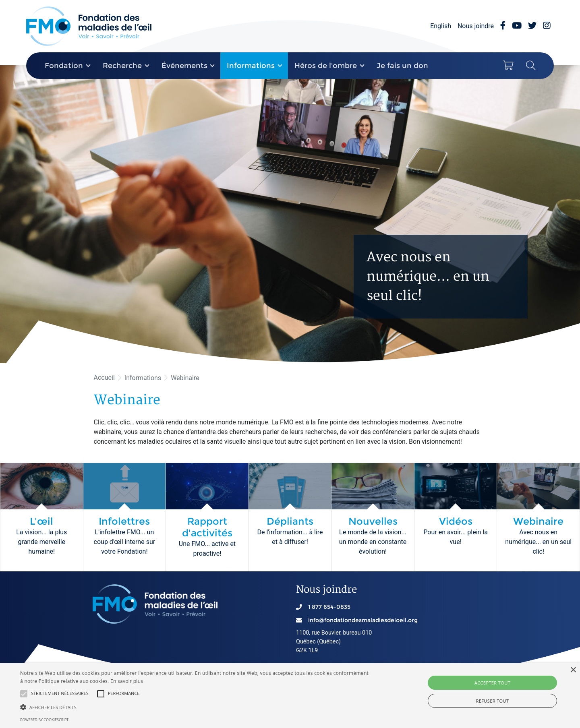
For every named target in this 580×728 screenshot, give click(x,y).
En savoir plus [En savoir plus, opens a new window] (127, 681)
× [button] (573, 670)
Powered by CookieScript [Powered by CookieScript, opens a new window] (44, 720)
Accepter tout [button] (492, 683)
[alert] (290, 696)
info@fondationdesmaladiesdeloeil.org (363, 620)
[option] (290, 214)
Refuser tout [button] (493, 701)
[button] (24, 694)
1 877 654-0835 (329, 607)
